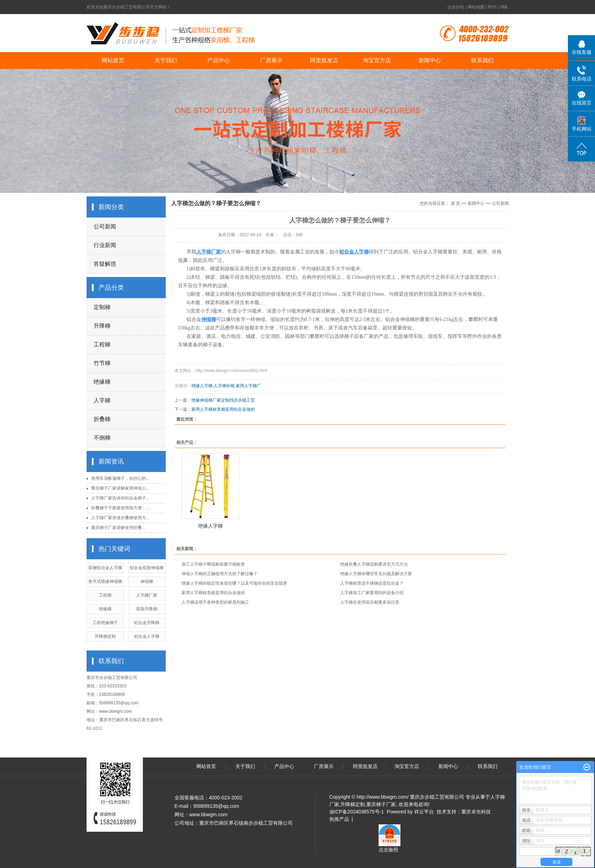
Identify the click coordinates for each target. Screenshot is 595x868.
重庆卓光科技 (476, 812)
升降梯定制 (105, 636)
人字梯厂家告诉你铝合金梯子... (120, 498)
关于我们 (166, 60)
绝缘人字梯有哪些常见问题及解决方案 (376, 574)
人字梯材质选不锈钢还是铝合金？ (372, 583)
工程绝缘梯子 (105, 623)
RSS (492, 7)
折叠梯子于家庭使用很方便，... (120, 508)
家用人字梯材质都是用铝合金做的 (223, 409)
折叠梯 (102, 419)
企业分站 (456, 7)
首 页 (455, 203)
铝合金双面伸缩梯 (147, 568)
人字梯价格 (224, 386)
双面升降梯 (147, 609)
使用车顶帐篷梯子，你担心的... (120, 478)
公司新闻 (105, 227)
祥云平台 (424, 812)
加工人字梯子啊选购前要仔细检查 (213, 564)
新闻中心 (430, 60)
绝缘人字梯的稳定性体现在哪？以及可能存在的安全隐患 (234, 583)
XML (504, 7)
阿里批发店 (324, 60)
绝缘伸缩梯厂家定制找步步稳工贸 (223, 400)
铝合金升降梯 (147, 623)
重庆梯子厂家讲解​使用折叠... (118, 528)
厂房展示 (271, 60)
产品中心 (219, 60)
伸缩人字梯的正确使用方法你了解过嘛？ (220, 574)
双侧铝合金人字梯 (105, 568)
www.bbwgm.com (116, 711)
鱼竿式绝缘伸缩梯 (105, 581)
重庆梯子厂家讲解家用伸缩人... (120, 488)
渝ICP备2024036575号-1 (357, 812)
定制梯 (102, 307)
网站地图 (476, 7)
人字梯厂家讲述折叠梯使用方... (120, 518)
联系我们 (482, 60)
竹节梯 (102, 363)
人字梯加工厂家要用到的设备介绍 (372, 593)
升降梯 (102, 326)
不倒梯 (102, 438)
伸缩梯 (147, 581)
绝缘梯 (102, 382)
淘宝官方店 (377, 60)
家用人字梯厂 (248, 386)
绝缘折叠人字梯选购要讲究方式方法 (374, 564)
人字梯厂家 (147, 595)
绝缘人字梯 (202, 386)
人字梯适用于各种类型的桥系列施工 (215, 602)
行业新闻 (105, 245)
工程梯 (102, 344)
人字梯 (102, 400)
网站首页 (113, 60)
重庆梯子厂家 (381, 804)
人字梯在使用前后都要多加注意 (370, 602)
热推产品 (339, 819)
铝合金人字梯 (147, 636)
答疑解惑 (105, 264)
